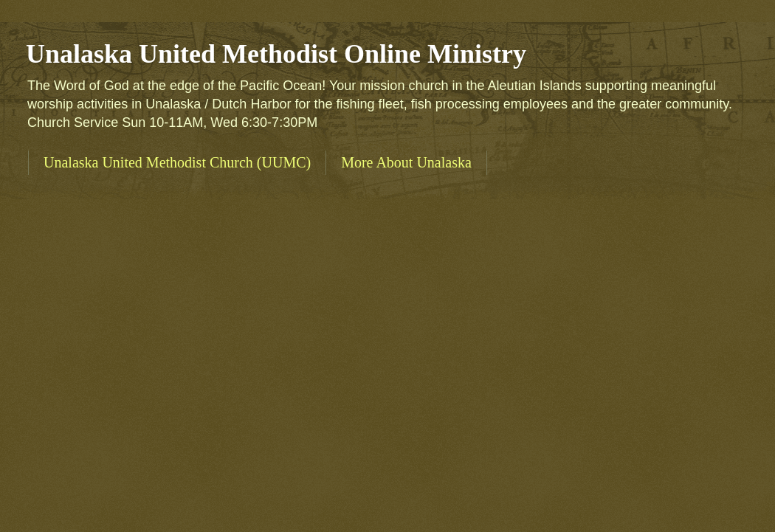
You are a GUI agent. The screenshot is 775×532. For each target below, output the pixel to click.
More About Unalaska (406, 162)
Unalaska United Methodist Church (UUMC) (177, 162)
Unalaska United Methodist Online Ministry (276, 54)
